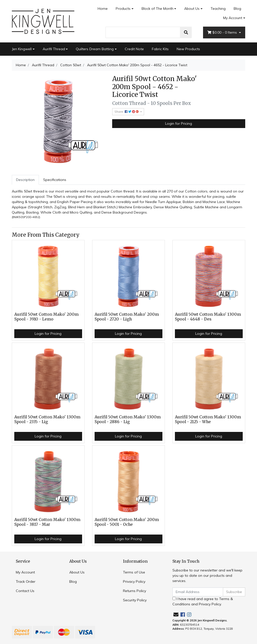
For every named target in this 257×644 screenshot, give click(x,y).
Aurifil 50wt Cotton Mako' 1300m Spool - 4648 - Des (208, 317)
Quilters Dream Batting (95, 49)
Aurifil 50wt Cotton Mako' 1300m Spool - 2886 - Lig (128, 419)
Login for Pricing (179, 123)
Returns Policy (135, 591)
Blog (237, 9)
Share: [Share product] (127, 112)
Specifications (55, 180)
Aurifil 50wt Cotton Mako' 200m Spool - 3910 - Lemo (46, 317)
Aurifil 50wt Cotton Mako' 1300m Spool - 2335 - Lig (47, 419)
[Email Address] (198, 592)
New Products (188, 49)
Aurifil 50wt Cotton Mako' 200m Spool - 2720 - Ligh (127, 317)
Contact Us (25, 591)
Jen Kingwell (22, 49)
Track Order (26, 582)
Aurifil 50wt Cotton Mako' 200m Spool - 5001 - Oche (127, 522)
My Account (25, 572)
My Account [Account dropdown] (233, 18)
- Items (223, 33)
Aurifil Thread (54, 49)
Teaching (218, 9)
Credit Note (134, 49)
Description (25, 180)
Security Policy (135, 600)
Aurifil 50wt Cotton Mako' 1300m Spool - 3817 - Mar (47, 522)
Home (103, 9)
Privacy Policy (134, 582)
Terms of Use (134, 572)
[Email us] (176, 615)
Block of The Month (157, 9)
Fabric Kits (160, 49)
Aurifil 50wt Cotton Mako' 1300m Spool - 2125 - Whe (208, 419)
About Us (192, 9)
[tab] (25, 180)
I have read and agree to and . (203, 601)
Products (123, 9)
